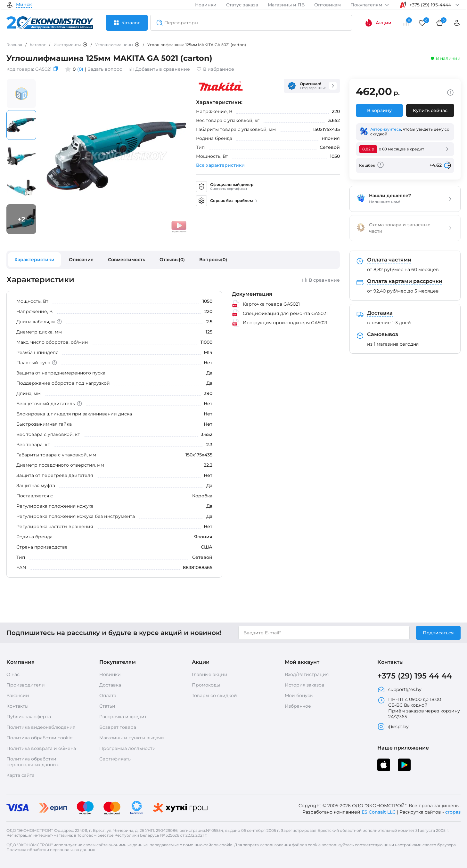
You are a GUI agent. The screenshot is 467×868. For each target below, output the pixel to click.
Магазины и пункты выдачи (132, 738)
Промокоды (206, 685)
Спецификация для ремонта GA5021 (280, 313)
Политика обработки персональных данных (33, 762)
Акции (378, 23)
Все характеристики (220, 165)
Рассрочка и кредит (123, 717)
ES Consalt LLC (379, 812)
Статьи (107, 706)
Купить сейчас (430, 110)
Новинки (206, 5)
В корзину (379, 110)
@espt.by (393, 727)
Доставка (110, 685)
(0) (80, 69)
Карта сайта (20, 775)
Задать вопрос (105, 69)
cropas (453, 812)
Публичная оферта (29, 717)
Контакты (17, 706)
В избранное (215, 69)
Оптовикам (328, 5)
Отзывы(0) (172, 260)
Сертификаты (115, 759)
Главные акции (210, 674)
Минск (24, 5)
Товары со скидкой (214, 695)
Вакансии (18, 695)
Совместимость (127, 260)
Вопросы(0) (213, 260)
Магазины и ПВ (286, 5)
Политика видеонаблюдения (41, 727)
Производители (26, 685)
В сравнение (321, 280)
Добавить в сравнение (159, 69)
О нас (13, 674)
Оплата (108, 695)
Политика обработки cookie (39, 738)
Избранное (298, 706)
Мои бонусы (299, 695)
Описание (81, 260)
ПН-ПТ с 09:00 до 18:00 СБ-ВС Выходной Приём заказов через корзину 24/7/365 (419, 708)
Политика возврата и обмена (41, 748)
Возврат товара (118, 727)
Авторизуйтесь (386, 129)
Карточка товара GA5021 (266, 304)
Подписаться (438, 633)
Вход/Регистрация (307, 674)
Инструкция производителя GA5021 (280, 323)
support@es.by (399, 689)
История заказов (305, 685)
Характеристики (34, 260)
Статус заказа (242, 5)
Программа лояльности (127, 748)
